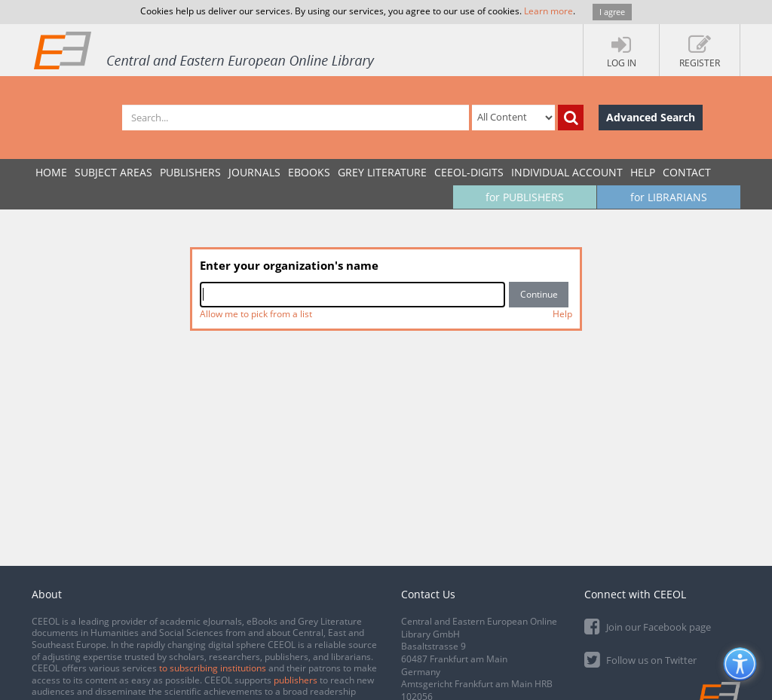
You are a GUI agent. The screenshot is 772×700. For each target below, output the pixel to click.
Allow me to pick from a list (256, 314)
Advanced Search (651, 117)
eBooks (309, 172)
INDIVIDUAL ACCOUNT (567, 172)
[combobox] (352, 295)
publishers (296, 680)
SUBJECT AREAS (113, 172)
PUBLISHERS (190, 172)
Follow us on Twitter (640, 659)
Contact (687, 172)
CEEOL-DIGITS (469, 172)
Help (643, 172)
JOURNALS (254, 172)
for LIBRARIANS (669, 197)
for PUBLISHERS (525, 197)
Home (51, 172)
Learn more (548, 11)
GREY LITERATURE (382, 172)
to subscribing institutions (213, 668)
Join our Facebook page (648, 626)
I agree (612, 12)
